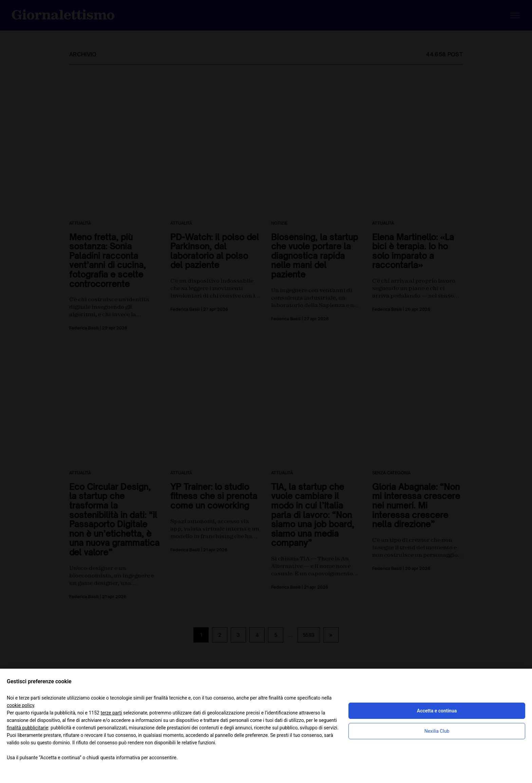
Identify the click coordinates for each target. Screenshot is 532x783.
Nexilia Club (437, 731)
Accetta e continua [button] (437, 711)
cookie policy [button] (21, 705)
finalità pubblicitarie (27, 728)
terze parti (111, 713)
